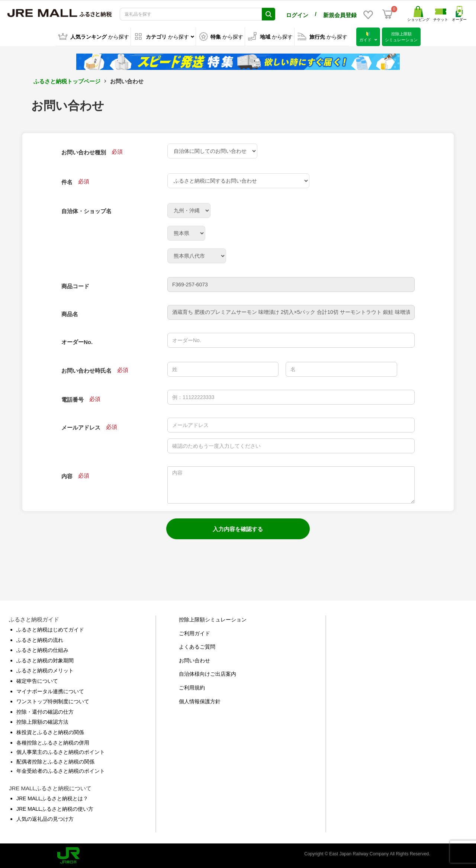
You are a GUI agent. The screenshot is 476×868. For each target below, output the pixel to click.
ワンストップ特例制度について (53, 701)
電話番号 (73, 400)
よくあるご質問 (197, 647)
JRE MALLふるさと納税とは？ (52, 798)
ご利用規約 (192, 688)
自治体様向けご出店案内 (208, 674)
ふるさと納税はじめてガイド (50, 630)
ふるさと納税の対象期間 (45, 660)
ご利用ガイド (194, 633)
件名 (67, 182)
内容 (67, 476)
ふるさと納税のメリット (45, 671)
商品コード (75, 286)
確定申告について (37, 681)
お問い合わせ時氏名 (86, 371)
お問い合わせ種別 (84, 152)
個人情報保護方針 (200, 701)
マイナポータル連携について (50, 691)
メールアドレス (81, 427)
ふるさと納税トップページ (67, 81)
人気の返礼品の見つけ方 (45, 819)
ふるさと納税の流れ (40, 640)
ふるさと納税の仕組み (42, 650)
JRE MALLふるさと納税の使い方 (55, 808)
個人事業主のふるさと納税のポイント (61, 752)
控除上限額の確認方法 (42, 722)
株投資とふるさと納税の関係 (50, 732)
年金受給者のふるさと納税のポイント (61, 771)
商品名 (70, 314)
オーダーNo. (77, 342)
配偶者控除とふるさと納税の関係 (55, 761)
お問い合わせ (194, 660)
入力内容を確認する (238, 529)
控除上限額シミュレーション (213, 620)
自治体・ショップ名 (86, 211)
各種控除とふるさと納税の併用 (53, 742)
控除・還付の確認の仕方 (45, 711)
